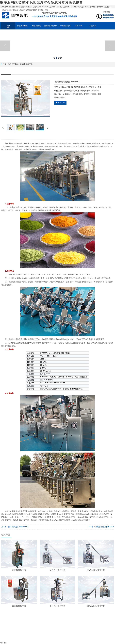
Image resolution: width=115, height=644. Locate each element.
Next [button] (110, 46)
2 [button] (57, 58)
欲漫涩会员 (36, 26)
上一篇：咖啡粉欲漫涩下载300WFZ (15, 527)
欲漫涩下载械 (22, 26)
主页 (5, 64)
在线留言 (93, 26)
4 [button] (61, 58)
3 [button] (59, 58)
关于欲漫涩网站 (65, 26)
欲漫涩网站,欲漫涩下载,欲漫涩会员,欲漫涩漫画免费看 (41, 3)
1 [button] (54, 58)
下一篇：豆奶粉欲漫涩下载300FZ (101, 527)
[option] (57, 46)
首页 (8, 26)
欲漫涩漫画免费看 (50, 26)
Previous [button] (5, 46)
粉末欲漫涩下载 (26, 64)
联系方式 (79, 26)
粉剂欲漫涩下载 (25, 343)
